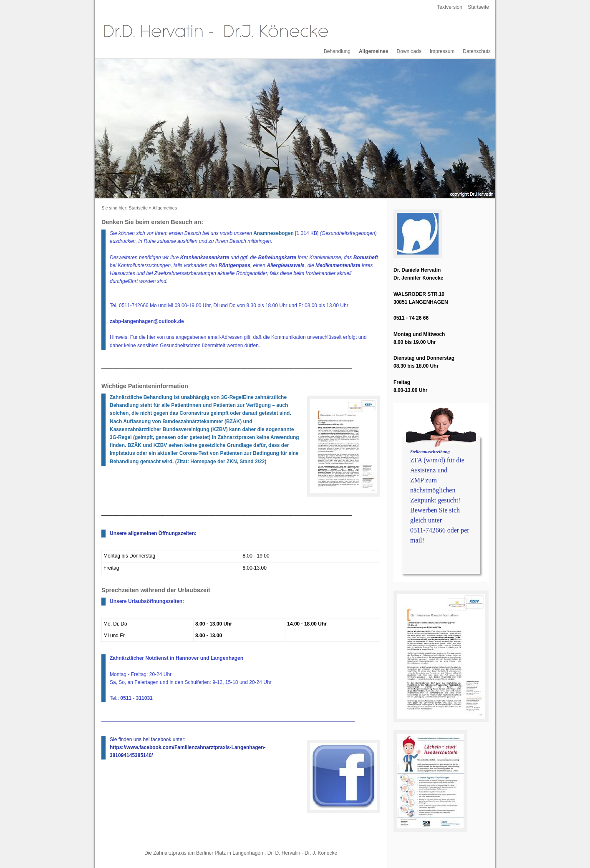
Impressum (442, 51)
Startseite (478, 7)
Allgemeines (374, 51)
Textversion (450, 7)
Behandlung (337, 51)
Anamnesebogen (274, 233)
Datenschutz (477, 51)
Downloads (409, 51)
